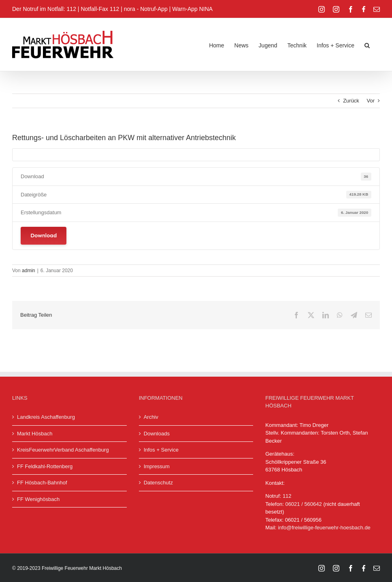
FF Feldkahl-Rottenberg (45, 466)
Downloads (157, 434)
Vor (371, 101)
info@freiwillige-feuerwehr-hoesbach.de (324, 528)
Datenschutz (158, 483)
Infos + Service (161, 450)
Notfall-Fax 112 (100, 9)
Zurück (351, 101)
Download (44, 236)
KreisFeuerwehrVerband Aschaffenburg (63, 450)
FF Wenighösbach (38, 499)
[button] (367, 45)
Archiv (151, 417)
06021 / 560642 (303, 504)
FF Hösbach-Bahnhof (42, 483)
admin (29, 271)
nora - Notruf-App (146, 9)
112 (287, 496)
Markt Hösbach (35, 434)
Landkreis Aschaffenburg (46, 417)
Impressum (157, 466)
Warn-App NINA (192, 9)
